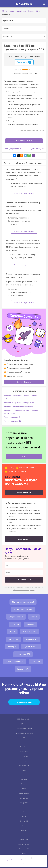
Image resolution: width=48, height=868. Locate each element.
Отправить (23, 580)
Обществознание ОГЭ (15, 661)
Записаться (23, 492)
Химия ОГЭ (36, 661)
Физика (34, 617)
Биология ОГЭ (23, 669)
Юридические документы (24, 728)
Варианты (24, 830)
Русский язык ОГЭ (31, 647)
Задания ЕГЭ (24, 821)
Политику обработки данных (11, 860)
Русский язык (24, 747)
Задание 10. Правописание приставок (19, 402)
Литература (13, 639)
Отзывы (24, 854)
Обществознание (16, 617)
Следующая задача (36, 149)
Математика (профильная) (23, 602)
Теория (24, 816)
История (15, 624)
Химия (12, 632)
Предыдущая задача (12, 149)
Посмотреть (24, 62)
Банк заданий (24, 839)
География (12, 647)
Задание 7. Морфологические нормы (19, 406)
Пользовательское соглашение (31, 860)
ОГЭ (24, 812)
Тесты (24, 826)
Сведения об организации (24, 733)
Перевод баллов (24, 844)
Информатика (32, 639)
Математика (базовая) (23, 609)
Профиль (25, 756)
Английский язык (30, 632)
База (25, 761)
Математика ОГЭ (23, 654)
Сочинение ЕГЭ (24, 849)
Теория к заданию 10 (12, 421)
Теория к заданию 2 (12, 417)
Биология (30, 624)
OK (24, 864)
